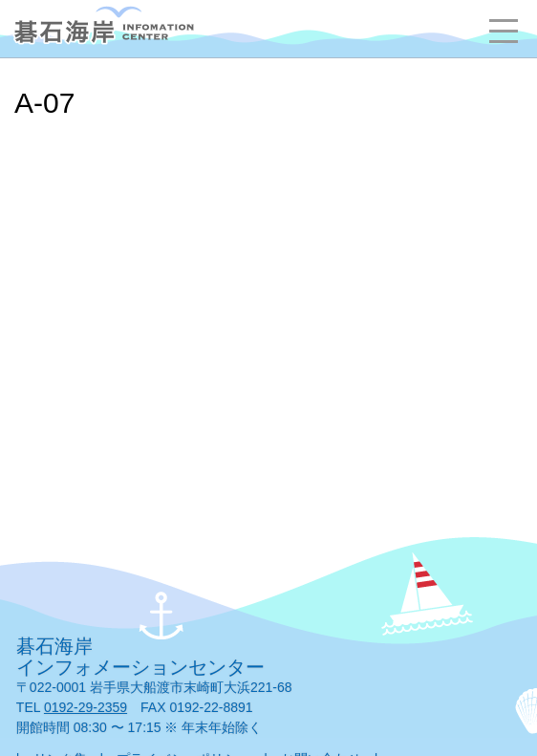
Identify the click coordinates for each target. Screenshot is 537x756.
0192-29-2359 (86, 707)
